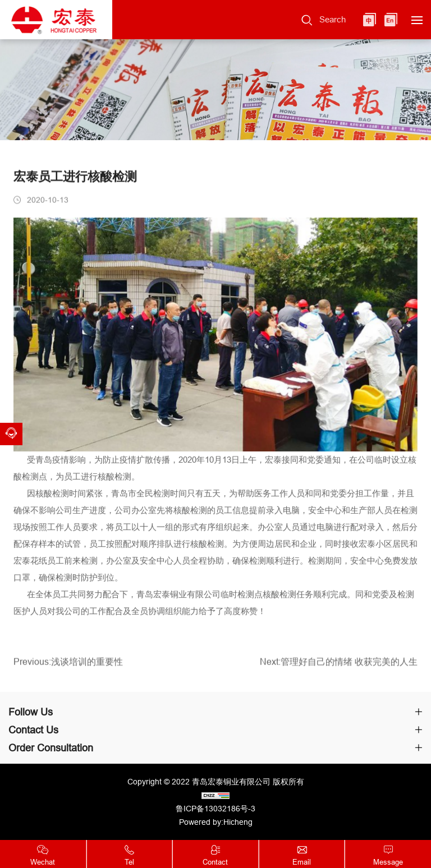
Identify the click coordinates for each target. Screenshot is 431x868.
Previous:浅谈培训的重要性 (68, 664)
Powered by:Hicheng (216, 822)
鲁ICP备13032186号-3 (215, 809)
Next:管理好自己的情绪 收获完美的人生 (339, 664)
